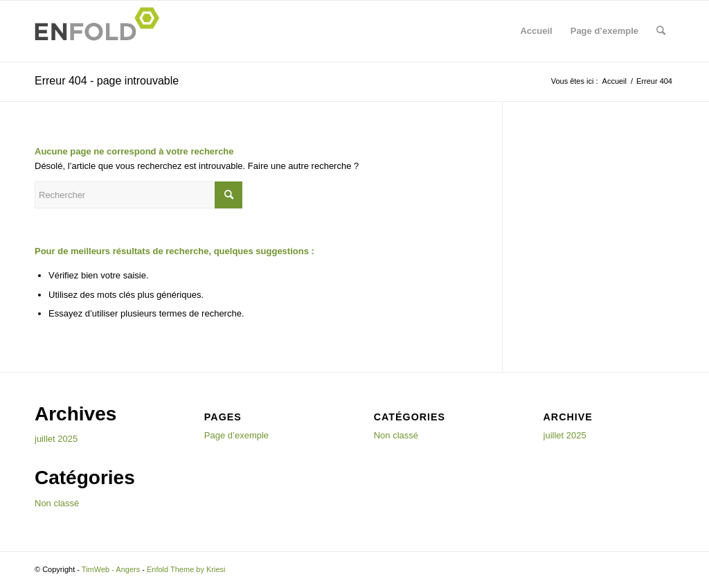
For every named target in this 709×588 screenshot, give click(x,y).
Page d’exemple (604, 31)
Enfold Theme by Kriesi (186, 569)
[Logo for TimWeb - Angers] (101, 31)
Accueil (536, 31)
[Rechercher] (661, 31)
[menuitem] (661, 31)
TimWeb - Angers (111, 569)
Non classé (57, 503)
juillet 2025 (56, 439)
